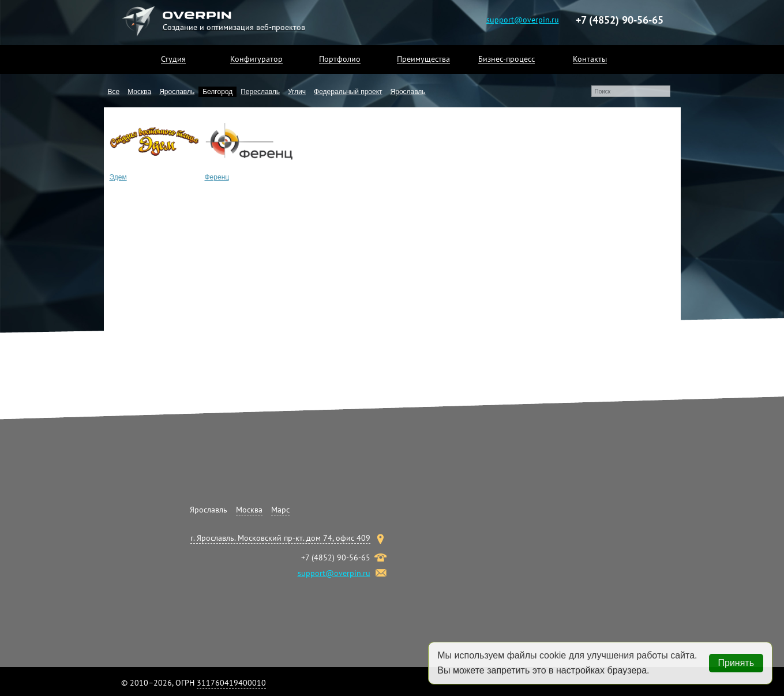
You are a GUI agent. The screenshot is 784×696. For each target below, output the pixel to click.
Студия (173, 59)
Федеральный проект (348, 92)
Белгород (217, 92)
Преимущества (423, 59)
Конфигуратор (256, 59)
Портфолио (340, 59)
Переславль (260, 92)
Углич (297, 92)
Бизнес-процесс (507, 59)
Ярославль (177, 92)
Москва (139, 92)
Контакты (590, 59)
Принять (736, 663)
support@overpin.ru (523, 19)
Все (114, 92)
